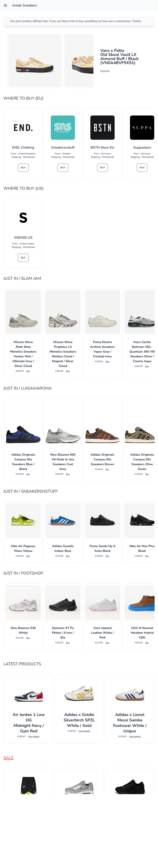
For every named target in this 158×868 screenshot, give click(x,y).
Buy (23, 168)
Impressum (79, 860)
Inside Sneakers (25, 5)
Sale (8, 758)
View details (34, 736)
